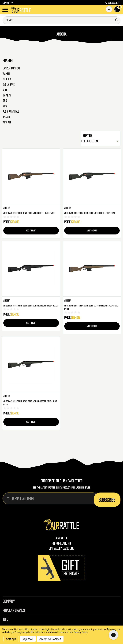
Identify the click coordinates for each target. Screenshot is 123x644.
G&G (5, 101)
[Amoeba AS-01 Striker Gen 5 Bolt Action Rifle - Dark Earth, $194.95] (31, 176)
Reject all (28, 639)
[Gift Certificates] (62, 568)
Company (8, 3)
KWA (5, 106)
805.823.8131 (112, 3)
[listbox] (101, 141)
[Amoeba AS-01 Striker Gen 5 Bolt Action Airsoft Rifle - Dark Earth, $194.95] (92, 269)
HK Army (7, 95)
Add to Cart (31, 230)
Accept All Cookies (50, 639)
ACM (5, 90)
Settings (11, 639)
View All (7, 122)
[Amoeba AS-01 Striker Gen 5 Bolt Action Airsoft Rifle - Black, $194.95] (31, 269)
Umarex (6, 117)
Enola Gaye (9, 85)
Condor (7, 79)
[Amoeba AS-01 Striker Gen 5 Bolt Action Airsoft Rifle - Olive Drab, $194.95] (31, 365)
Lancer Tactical (11, 68)
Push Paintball (11, 112)
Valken (6, 74)
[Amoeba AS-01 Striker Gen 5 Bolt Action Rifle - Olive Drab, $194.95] (92, 176)
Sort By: (88, 136)
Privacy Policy (81, 632)
